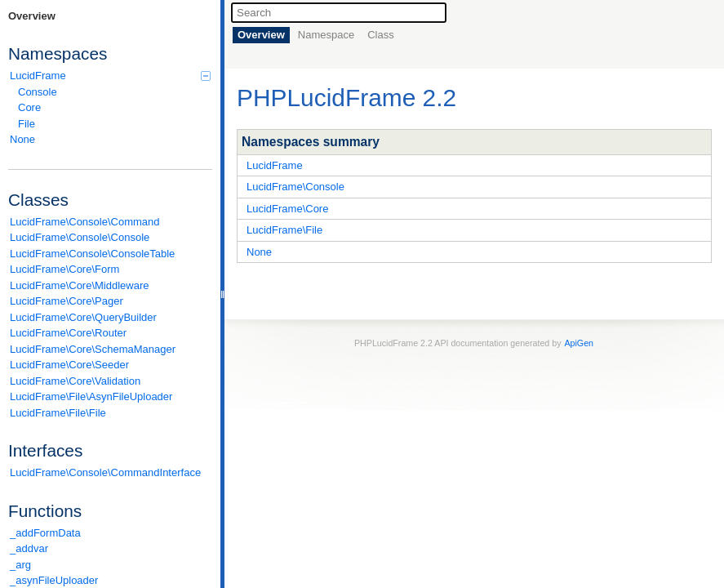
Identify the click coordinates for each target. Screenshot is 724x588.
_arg (20, 565)
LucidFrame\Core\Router (68, 333)
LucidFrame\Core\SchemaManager (93, 349)
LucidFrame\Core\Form (64, 269)
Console (38, 92)
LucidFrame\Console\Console (80, 237)
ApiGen (579, 343)
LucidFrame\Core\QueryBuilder (83, 317)
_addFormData (45, 533)
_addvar (29, 548)
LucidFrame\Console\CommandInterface (105, 472)
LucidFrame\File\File (58, 413)
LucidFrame (110, 76)
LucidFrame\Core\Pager (67, 301)
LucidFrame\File (284, 230)
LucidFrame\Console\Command (85, 222)
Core (29, 107)
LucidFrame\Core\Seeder (69, 365)
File (27, 124)
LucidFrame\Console (295, 187)
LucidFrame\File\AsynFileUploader (91, 396)
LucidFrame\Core (287, 209)
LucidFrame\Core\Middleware (80, 285)
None (22, 139)
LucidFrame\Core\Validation (75, 381)
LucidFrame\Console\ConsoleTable (92, 254)
